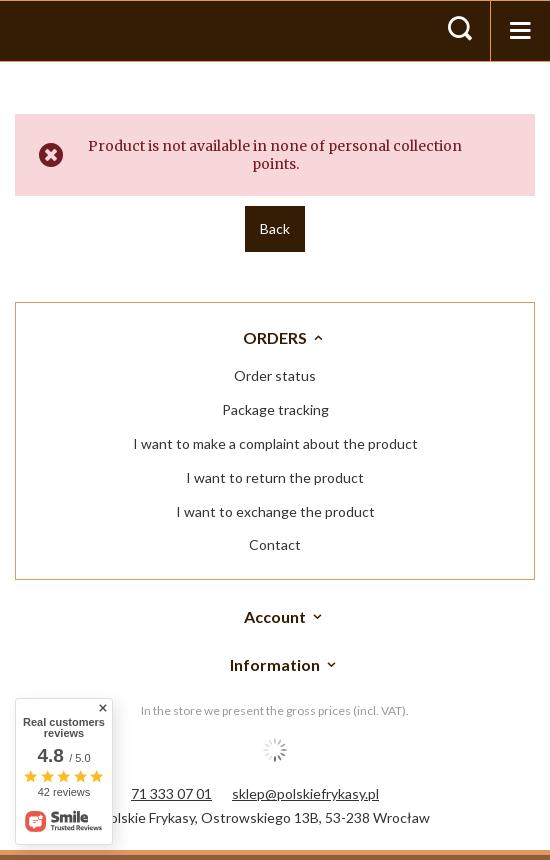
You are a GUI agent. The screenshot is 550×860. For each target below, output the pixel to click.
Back (275, 228)
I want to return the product (275, 478)
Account (275, 616)
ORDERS (275, 337)
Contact (275, 545)
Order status (275, 376)
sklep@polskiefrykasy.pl (305, 793)
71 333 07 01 (171, 793)
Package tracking (275, 410)
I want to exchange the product (275, 512)
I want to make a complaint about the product (275, 444)
